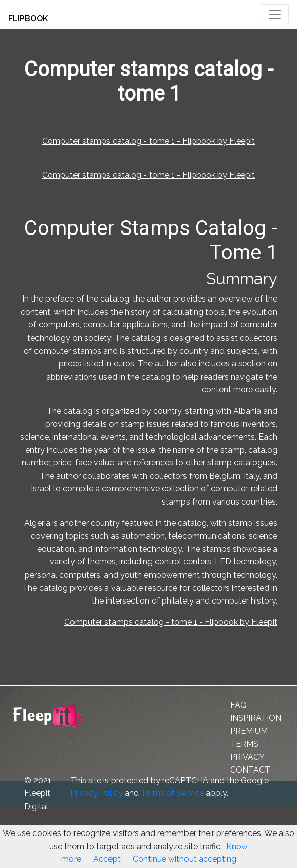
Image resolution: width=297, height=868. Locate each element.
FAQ (238, 705)
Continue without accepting (184, 859)
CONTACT (250, 770)
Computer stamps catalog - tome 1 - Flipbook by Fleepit (148, 141)
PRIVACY (247, 757)
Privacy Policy (97, 793)
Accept (107, 859)
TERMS (244, 744)
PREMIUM (249, 731)
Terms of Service (172, 793)
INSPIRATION (256, 718)
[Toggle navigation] (275, 14)
